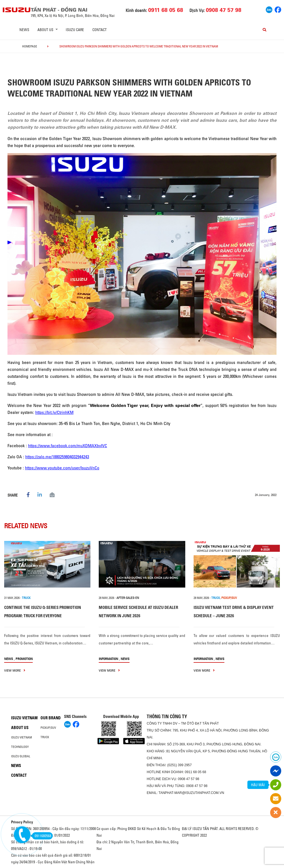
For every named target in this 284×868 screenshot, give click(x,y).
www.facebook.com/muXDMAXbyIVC (73, 446)
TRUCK (26, 598)
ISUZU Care (75, 30)
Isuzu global (21, 756)
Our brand (51, 718)
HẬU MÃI (258, 785)
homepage (30, 46)
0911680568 (42, 836)
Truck (45, 737)
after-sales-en (128, 598)
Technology (20, 747)
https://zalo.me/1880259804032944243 (57, 457)
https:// (41, 412)
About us (20, 728)
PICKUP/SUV (229, 598)
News (24, 30)
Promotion (24, 659)
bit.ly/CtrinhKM (60, 412)
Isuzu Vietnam (24, 718)
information (108, 659)
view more (15, 670)
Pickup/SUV (48, 728)
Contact (100, 30)
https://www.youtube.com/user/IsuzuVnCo (62, 468)
